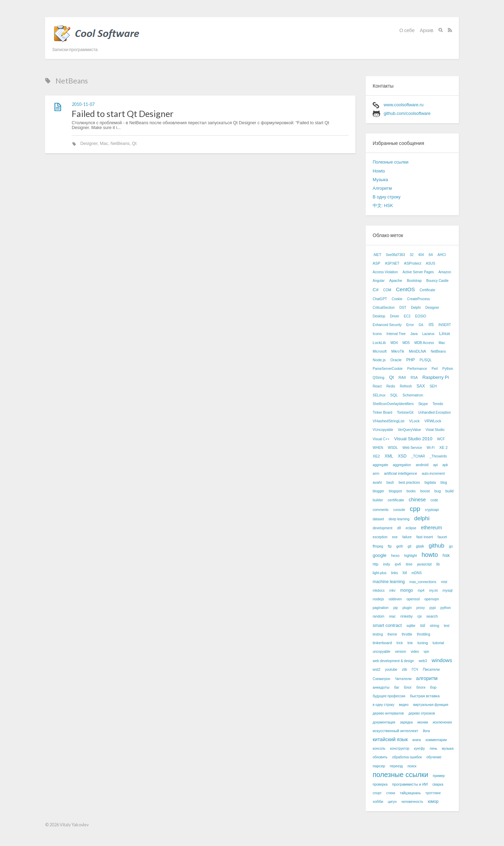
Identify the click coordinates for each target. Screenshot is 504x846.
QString (379, 378)
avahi (377, 482)
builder (378, 500)
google (380, 555)
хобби (378, 801)
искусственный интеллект (395, 731)
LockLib (379, 343)
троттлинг (433, 793)
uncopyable (381, 652)
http (376, 564)
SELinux (379, 395)
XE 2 (443, 447)
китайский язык (390, 739)
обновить (380, 757)
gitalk (420, 546)
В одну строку (387, 197)
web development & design (393, 661)
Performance (417, 369)
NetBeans (120, 144)
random (379, 616)
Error (410, 325)
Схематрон (381, 679)
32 (411, 255)
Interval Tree (396, 334)
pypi (433, 608)
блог (408, 687)
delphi (422, 518)
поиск (412, 766)
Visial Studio (435, 430)
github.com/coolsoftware (407, 114)
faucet (442, 537)
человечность (412, 802)
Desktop (379, 316)
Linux (445, 333)
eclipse (411, 528)
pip (396, 608)
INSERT (445, 325)
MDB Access (424, 343)
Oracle (396, 360)
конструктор (400, 749)
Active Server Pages (418, 272)
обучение (434, 757)
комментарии (436, 740)
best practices (409, 483)
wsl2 (376, 669)
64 (431, 255)
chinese (417, 500)
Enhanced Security (387, 325)
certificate (396, 500)
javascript (424, 564)
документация (384, 722)
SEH (433, 386)
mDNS (417, 573)
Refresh (406, 386)
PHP (410, 360)
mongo (407, 590)
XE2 (376, 456)
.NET (377, 255)
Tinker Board (382, 412)
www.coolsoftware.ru (404, 105)
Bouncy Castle (437, 281)
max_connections (423, 582)
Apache (396, 281)
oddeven (395, 599)
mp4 (421, 591)
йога (426, 731)
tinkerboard (382, 643)
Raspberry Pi (436, 377)
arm (376, 473)
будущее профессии (389, 696)
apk (445, 465)
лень (433, 749)
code (434, 500)
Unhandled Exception (435, 412)
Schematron (413, 395)
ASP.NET (392, 263)
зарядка (406, 722)
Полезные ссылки (391, 162)
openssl (413, 599)
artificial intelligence (401, 473)
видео (404, 705)
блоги (421, 687)
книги (417, 740)
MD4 (394, 343)
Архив (427, 30)
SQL (394, 395)
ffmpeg (378, 546)
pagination (381, 608)
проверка (380, 784)
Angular (379, 281)
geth (400, 546)
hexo (395, 555)
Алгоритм (382, 188)
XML (389, 456)
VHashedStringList (389, 421)
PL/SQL (426, 360)
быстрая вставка (425, 696)
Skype (423, 404)
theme (392, 634)
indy (386, 564)
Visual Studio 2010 (413, 439)
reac (392, 616)
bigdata (430, 483)
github (436, 546)
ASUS (430, 263)
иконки (423, 722)
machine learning (389, 582)
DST (403, 308)
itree (409, 564)
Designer (89, 144)
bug (438, 491)
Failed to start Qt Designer (123, 114)
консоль (379, 749)
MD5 (406, 343)
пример (439, 776)
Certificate (427, 290)
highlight (410, 556)
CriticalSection (384, 308)
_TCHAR (418, 456)
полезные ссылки (400, 775)
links (395, 573)
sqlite (411, 626)
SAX (421, 386)
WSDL (393, 448)
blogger (378, 491)
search (432, 616)
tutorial (438, 643)
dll (399, 528)
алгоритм (427, 678)
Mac (104, 144)
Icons (377, 334)
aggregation (402, 465)
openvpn (432, 599)
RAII (402, 377)
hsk (446, 555)
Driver (395, 316)
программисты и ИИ (410, 784)
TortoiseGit (405, 412)
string (435, 626)
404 (421, 255)
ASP (376, 263)
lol (405, 573)
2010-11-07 (83, 104)
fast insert (425, 537)
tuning (423, 643)
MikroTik (398, 351)
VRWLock (433, 421)
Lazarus (429, 334)
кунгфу (420, 749)
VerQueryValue (409, 430)
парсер (379, 766)
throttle (407, 634)
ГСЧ (415, 670)
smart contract (387, 625)
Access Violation (385, 272)
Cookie (397, 299)
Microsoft (380, 351)
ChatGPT (380, 299)
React (377, 386)
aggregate (380, 465)
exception (380, 537)
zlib (405, 670)
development (382, 528)
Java (414, 334)
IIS (431, 325)
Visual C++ (381, 439)
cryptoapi (432, 510)
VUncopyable (383, 430)
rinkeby (406, 616)
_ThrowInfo (438, 456)
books (411, 491)
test (446, 626)
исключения (442, 722)
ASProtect (413, 263)
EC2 (407, 316)
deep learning (399, 519)
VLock (415, 421)
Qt (134, 144)
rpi (420, 616)
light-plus (380, 573)
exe (395, 537)
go (451, 546)
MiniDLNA (417, 351)
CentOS (405, 289)
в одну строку (384, 705)
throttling (423, 634)
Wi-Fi (430, 448)
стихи (391, 793)
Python (448, 369)
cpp (415, 509)
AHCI (442, 255)
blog (444, 483)
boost (425, 491)
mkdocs (379, 591)
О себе (407, 30)
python (446, 608)
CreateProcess (419, 299)
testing (378, 634)
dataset (378, 519)
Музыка (380, 180)
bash (390, 483)
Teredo (438, 404)
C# (376, 290)
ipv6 (398, 564)
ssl (422, 626)
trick (400, 643)
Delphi (416, 308)
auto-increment (433, 474)
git (409, 546)
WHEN (378, 448)
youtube (391, 670)
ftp (390, 546)
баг (397, 687)
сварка (438, 784)
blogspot (395, 491)
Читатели (403, 679)
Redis (391, 386)
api (435, 465)
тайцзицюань (410, 793)
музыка (448, 749)
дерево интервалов (388, 713)
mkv (392, 591)
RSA (414, 378)
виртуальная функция (431, 705)
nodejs (378, 599)
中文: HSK (383, 206)
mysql (448, 590)
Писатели (431, 669)
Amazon (445, 272)
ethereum (431, 528)
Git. (421, 325)
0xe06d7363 (396, 255)
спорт (377, 793)
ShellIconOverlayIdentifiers (393, 404)
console (399, 510)
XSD (402, 456)
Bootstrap (414, 281)
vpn (426, 652)
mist (444, 582)
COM (387, 290)
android (422, 465)
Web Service (412, 448)
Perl (435, 369)
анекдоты (381, 687)
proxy (421, 608)
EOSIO (421, 316)
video (415, 652)
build (449, 491)
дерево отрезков (422, 713)
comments (381, 510)
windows (442, 660)
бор (433, 687)
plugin (407, 608)
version (401, 652)
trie (410, 643)
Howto (379, 171)
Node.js (379, 360)
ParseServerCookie (388, 369)
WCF (441, 439)
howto (430, 555)
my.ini (434, 591)
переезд (396, 766)
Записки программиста (75, 50)
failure (407, 537)
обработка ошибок (407, 757)
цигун (392, 802)
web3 (423, 661)
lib (438, 564)
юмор (433, 801)
